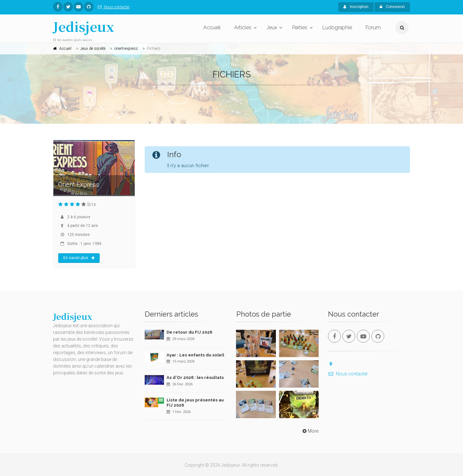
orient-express (126, 49)
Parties (300, 27)
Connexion (392, 7)
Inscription (356, 7)
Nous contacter (112, 7)
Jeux (272, 27)
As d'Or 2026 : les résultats (195, 377)
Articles (243, 27)
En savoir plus (79, 258)
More (310, 431)
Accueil (212, 27)
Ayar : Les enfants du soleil (195, 355)
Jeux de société (93, 49)
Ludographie (337, 27)
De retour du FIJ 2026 (189, 332)
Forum (373, 27)
